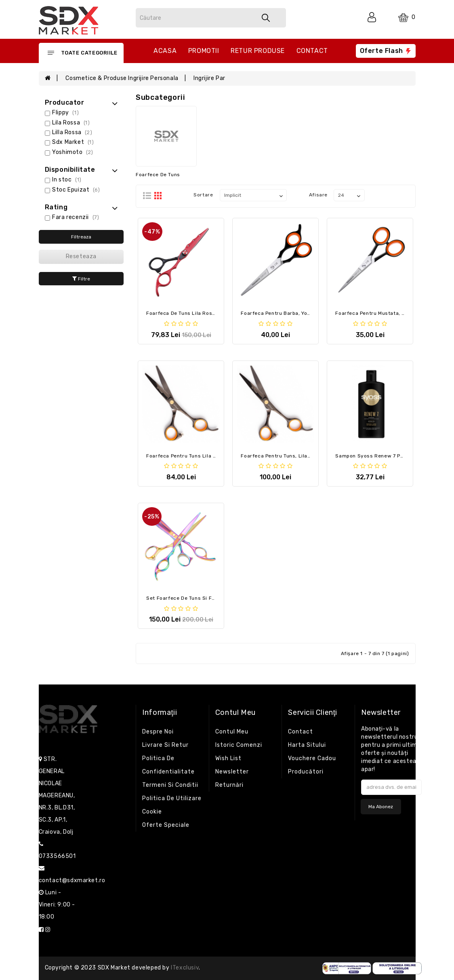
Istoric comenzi (239, 745)
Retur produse (258, 51)
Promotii (204, 51)
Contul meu (232, 732)
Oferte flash (386, 51)
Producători (306, 772)
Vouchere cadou (312, 758)
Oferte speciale (166, 825)
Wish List (228, 758)
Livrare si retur (165, 745)
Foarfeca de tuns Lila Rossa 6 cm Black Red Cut (208, 313)
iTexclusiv (185, 968)
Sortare (203, 195)
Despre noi (158, 732)
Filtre (81, 279)
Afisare (318, 195)
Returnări (229, 785)
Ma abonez (381, 807)
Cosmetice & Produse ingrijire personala (122, 78)
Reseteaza (81, 256)
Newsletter (232, 772)
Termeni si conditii (170, 785)
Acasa (165, 51)
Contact (312, 51)
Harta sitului (307, 745)
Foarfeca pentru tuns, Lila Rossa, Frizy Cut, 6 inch (305, 456)
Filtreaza (81, 237)
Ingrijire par (209, 78)
